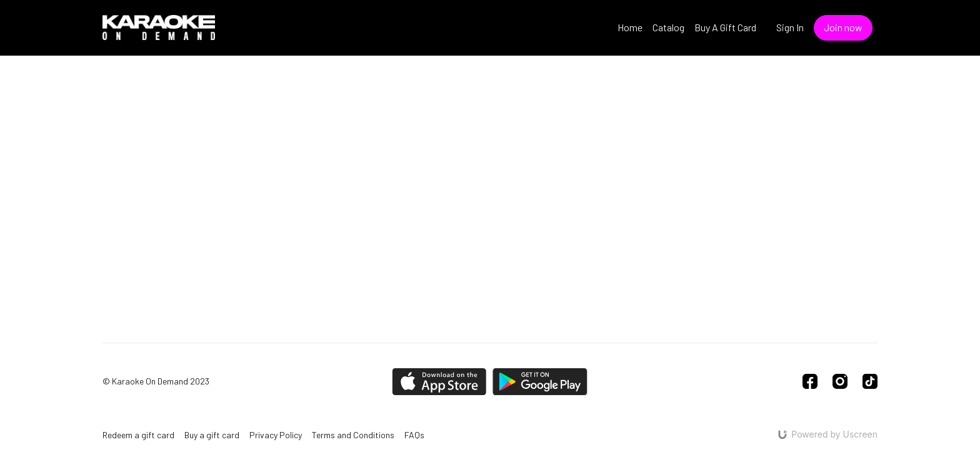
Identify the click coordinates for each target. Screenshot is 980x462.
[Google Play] (540, 382)
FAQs (414, 435)
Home (630, 27)
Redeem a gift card (138, 435)
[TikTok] (870, 381)
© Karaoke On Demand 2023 (156, 381)
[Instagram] (840, 381)
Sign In (790, 27)
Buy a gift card (212, 435)
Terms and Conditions (353, 435)
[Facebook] (810, 381)
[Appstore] (439, 382)
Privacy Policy (276, 435)
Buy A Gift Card (725, 27)
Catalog (668, 27)
